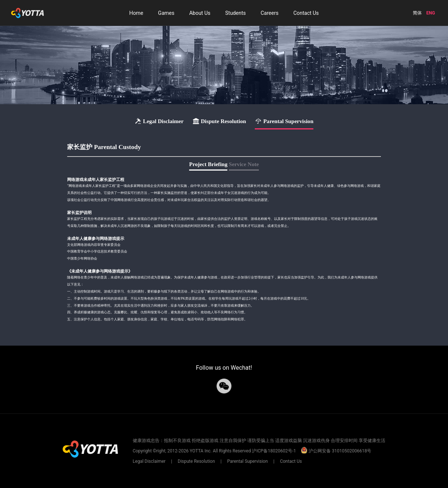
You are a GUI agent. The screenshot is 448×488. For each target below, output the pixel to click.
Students (235, 13)
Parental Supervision (247, 461)
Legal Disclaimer (150, 461)
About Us (200, 13)
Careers (270, 13)
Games (166, 13)
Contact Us (306, 13)
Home (136, 13)
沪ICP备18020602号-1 (274, 451)
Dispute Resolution (196, 461)
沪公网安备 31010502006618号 (336, 451)
